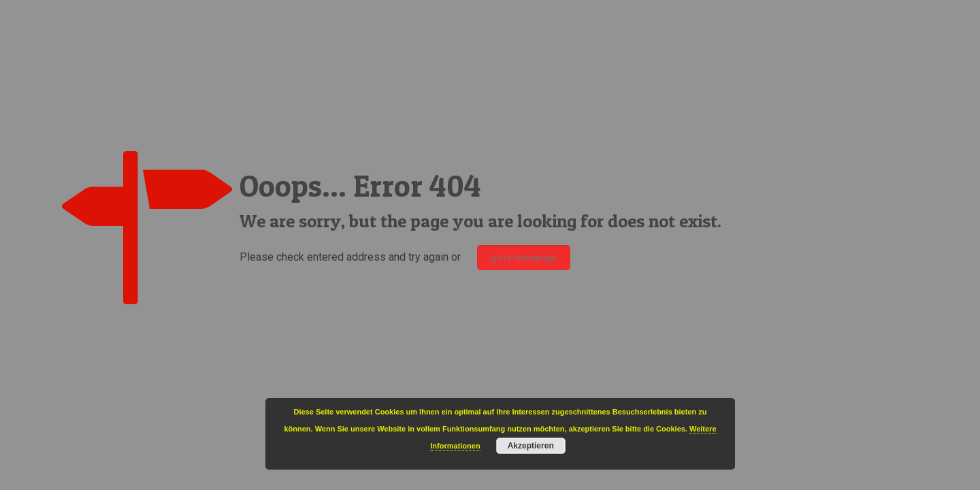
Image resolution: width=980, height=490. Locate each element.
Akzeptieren (531, 446)
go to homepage (524, 258)
